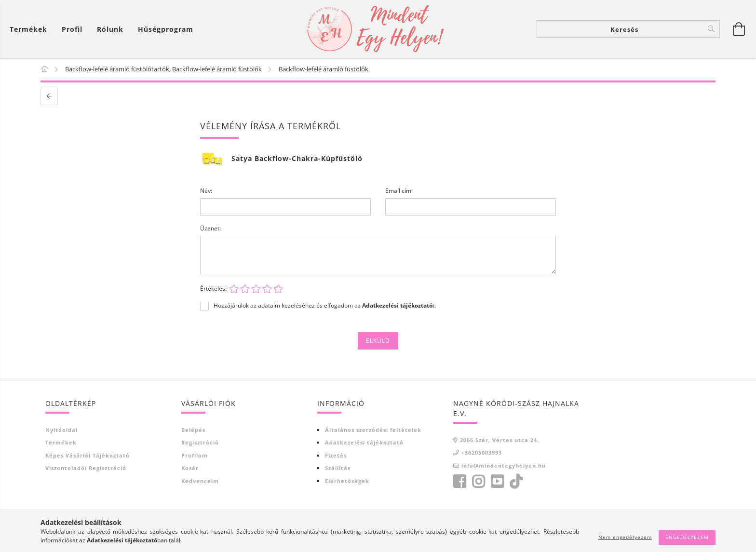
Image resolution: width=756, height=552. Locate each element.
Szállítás (338, 468)
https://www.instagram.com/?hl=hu (478, 482)
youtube (497, 482)
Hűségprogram (166, 29)
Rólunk (110, 29)
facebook (459, 482)
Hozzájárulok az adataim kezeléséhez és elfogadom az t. (325, 306)
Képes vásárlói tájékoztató (88, 456)
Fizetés (336, 456)
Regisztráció (200, 443)
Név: (206, 191)
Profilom (195, 456)
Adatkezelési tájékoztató (364, 443)
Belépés (193, 430)
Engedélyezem (687, 537)
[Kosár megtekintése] (31, 29)
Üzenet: (210, 229)
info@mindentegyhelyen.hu (504, 466)
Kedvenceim (200, 481)
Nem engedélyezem (625, 537)
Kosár (190, 468)
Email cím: (399, 191)
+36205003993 (482, 453)
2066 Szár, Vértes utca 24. (499, 440)
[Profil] (72, 29)
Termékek (61, 443)
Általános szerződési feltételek (373, 430)
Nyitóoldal (61, 430)
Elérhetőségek (347, 481)
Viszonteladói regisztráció (86, 468)
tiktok (519, 482)
